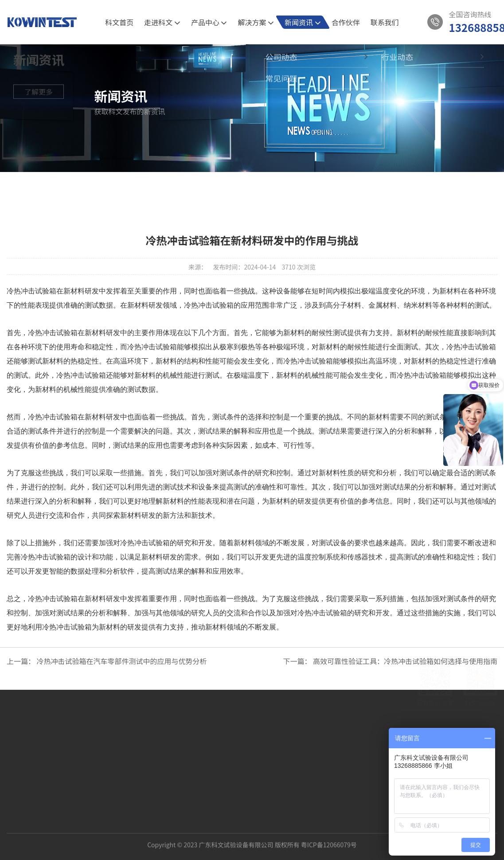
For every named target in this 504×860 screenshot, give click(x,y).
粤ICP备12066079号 (329, 838)
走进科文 (162, 22)
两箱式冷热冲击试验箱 (109, 763)
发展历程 (40, 718)
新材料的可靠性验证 (106, 695)
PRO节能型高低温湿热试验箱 (119, 751)
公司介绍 (40, 683)
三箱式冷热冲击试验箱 (109, 774)
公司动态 (228, 189)
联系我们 (385, 22)
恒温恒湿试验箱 (100, 740)
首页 (29, 159)
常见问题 (93, 159)
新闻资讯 (303, 22)
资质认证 (40, 695)
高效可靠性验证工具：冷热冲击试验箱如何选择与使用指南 (405, 661)
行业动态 (276, 189)
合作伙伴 (346, 22)
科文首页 (119, 22)
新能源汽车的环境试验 (109, 706)
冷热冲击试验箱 (53, 333)
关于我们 (40, 661)
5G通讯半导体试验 (104, 683)
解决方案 (256, 22)
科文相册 (40, 706)
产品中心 (209, 22)
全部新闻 (180, 189)
